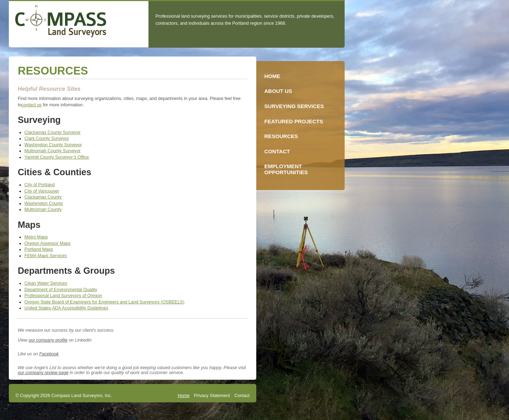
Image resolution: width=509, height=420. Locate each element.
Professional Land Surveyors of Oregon (63, 296)
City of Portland (40, 185)
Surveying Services (294, 106)
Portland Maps (39, 249)
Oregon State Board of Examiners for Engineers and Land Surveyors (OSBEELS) (104, 302)
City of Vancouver (42, 191)
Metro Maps (36, 237)
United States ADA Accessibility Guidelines (66, 308)
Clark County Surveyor (47, 138)
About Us (278, 91)
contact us (32, 105)
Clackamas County (43, 197)
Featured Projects (294, 121)
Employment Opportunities (286, 169)
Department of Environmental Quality (61, 290)
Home (184, 396)
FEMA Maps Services (46, 256)
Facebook (49, 354)
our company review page (43, 373)
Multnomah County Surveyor (52, 151)
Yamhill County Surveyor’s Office (57, 157)
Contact (242, 396)
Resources (281, 136)
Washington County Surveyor (53, 145)
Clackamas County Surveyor (52, 132)
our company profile (48, 340)
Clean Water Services (46, 283)
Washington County (44, 203)
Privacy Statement (212, 396)
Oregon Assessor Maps (47, 243)
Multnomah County (43, 209)
